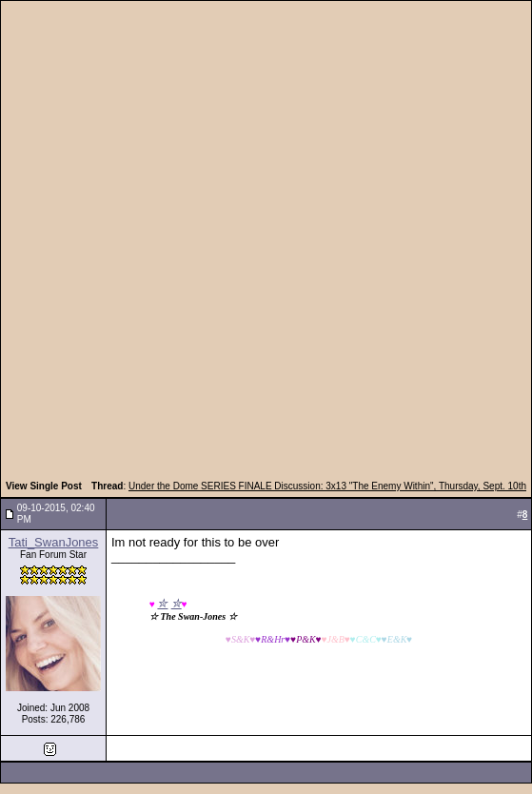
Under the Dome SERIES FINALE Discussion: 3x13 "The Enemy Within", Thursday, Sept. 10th (327, 486)
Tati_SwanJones (54, 542)
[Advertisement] (228, 243)
